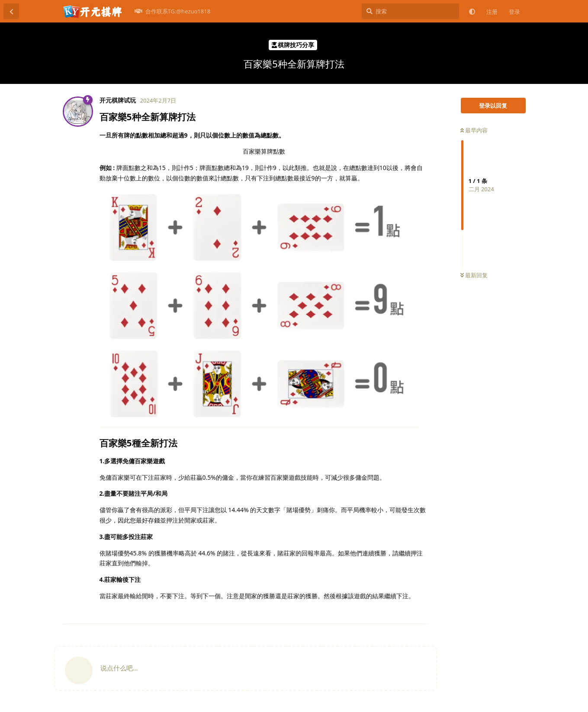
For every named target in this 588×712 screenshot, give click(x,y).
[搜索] (410, 11)
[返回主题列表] (11, 11)
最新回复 (474, 275)
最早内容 (474, 130)
